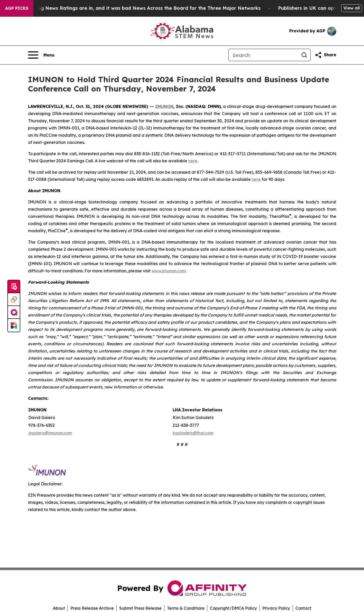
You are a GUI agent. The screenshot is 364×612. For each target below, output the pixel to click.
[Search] (263, 55)
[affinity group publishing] (14, 312)
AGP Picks (17, 8)
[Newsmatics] (14, 325)
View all (352, 8)
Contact (303, 608)
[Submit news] (14, 287)
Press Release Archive (92, 608)
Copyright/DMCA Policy (233, 608)
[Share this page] (325, 55)
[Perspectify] (14, 300)
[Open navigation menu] (41, 55)
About (59, 608)
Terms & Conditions (186, 608)
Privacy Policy (276, 608)
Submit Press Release (140, 608)
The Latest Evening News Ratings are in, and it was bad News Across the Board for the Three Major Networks (138, 8)
